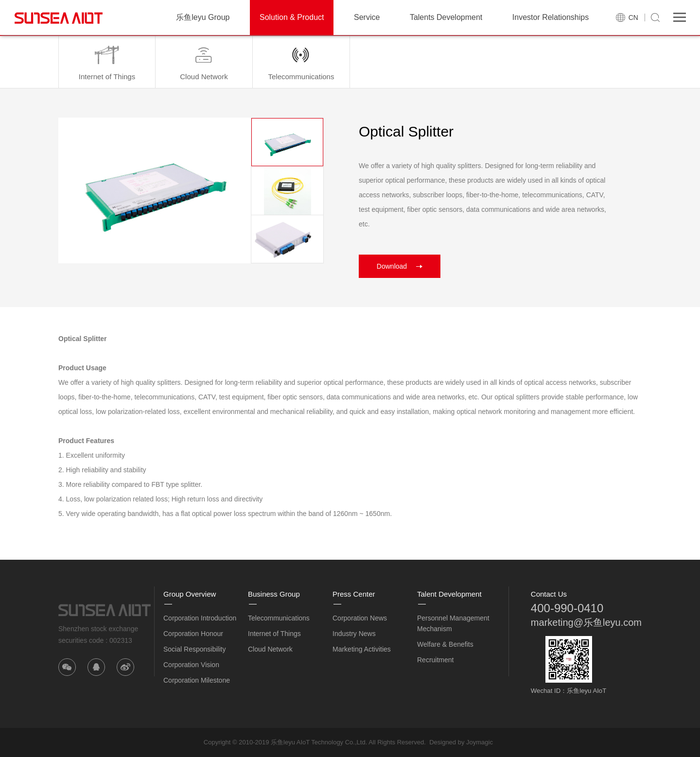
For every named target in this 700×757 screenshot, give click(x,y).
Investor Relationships (551, 17)
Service (367, 17)
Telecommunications (279, 618)
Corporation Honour (193, 634)
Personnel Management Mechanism (453, 623)
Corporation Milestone (197, 680)
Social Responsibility (194, 649)
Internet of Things (274, 634)
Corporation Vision (191, 665)
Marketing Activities (362, 649)
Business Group (274, 594)
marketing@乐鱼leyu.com (586, 622)
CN (633, 17)
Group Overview (190, 594)
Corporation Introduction (200, 618)
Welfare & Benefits (445, 644)
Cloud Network (270, 649)
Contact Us (549, 594)
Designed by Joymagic (461, 742)
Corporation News (360, 618)
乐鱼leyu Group (203, 17)
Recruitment (435, 660)
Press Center (354, 594)
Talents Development (446, 17)
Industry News (354, 634)
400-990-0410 (567, 608)
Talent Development (449, 594)
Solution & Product (292, 17)
